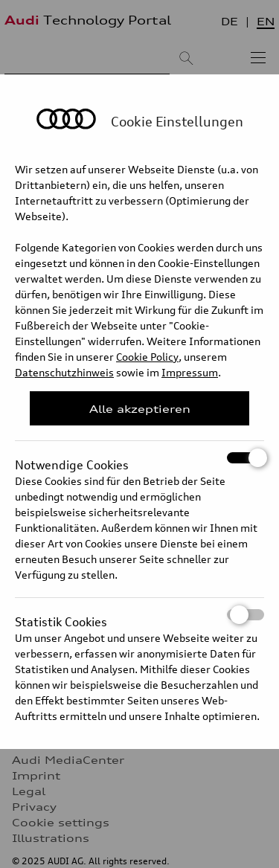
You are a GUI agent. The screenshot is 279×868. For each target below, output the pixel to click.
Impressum (190, 372)
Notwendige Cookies (139, 458)
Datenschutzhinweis (64, 372)
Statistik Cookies (139, 615)
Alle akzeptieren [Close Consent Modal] (140, 409)
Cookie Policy (147, 357)
